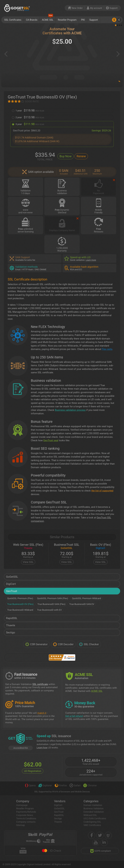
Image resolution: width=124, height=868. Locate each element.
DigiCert (11, 584)
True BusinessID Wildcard (20, 610)
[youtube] (96, 842)
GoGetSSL (12, 577)
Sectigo (11, 633)
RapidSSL (12, 618)
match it (42, 713)
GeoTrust (12, 591)
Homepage (22, 805)
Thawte (11, 625)
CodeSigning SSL (92, 822)
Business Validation (93, 808)
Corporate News (25, 815)
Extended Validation (94, 812)
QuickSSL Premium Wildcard (86, 598)
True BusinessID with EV (49, 610)
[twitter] (100, 835)
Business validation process (70, 410)
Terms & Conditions (26, 818)
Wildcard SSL (90, 815)
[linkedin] (104, 842)
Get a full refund (74, 716)
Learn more (91, 260)
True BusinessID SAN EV (82, 604)
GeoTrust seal (51, 440)
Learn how (42, 748)
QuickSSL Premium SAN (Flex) (53, 598)
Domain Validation (93, 805)
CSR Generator (36, 644)
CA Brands (32, 20)
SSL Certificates (13, 20)
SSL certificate (40, 684)
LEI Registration (33, 771)
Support (94, 20)
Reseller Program (67, 20)
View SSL (28, 562)
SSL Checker (89, 644)
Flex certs (107, 349)
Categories (91, 801)
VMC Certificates (92, 825)
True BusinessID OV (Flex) (20, 604)
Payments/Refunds (26, 812)
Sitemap (20, 825)
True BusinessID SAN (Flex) (51, 604)
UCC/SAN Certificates (95, 818)
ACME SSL (48, 19)
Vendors (60, 801)
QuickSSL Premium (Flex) (20, 598)
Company (23, 801)
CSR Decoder (63, 644)
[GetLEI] (21, 739)
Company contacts (26, 822)
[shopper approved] (108, 835)
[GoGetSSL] (17, 8)
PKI (83, 20)
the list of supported (102, 491)
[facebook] (92, 835)
